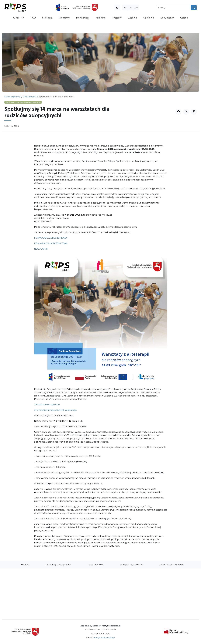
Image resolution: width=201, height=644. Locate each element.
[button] (24, 18)
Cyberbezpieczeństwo (171, 565)
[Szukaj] (174, 8)
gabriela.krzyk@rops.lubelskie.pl (52, 218)
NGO (33, 18)
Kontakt (25, 565)
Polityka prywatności (132, 565)
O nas (16, 18)
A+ (136, 7)
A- (125, 7)
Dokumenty (167, 18)
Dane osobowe (96, 565)
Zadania (132, 18)
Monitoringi (83, 18)
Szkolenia (149, 18)
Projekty (117, 18)
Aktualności (30, 97)
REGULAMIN (41, 249)
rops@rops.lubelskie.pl (104, 638)
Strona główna (12, 97)
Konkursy (101, 18)
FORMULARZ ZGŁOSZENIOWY (51, 238)
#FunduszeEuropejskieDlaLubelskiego (55, 410)
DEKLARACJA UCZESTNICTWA (51, 243)
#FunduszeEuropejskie (47, 405)
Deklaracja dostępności (59, 565)
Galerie (184, 18)
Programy (64, 18)
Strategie (47, 18)
